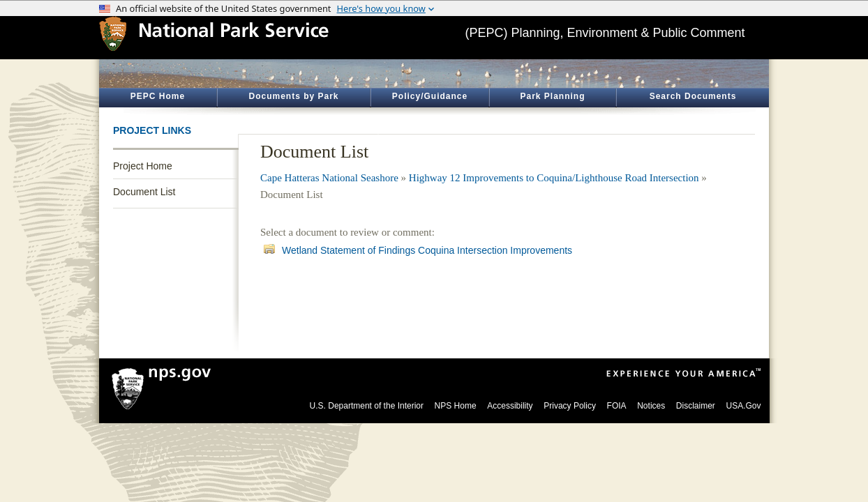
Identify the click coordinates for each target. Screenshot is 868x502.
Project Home (143, 166)
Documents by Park (293, 96)
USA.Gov (743, 406)
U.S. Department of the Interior (367, 406)
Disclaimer (696, 406)
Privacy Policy (570, 406)
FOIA (617, 406)
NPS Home (456, 406)
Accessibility (510, 406)
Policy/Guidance (430, 96)
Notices (651, 406)
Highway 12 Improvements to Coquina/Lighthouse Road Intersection (554, 178)
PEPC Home (158, 96)
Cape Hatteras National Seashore (329, 178)
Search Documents (693, 96)
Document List (144, 192)
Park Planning (552, 96)
